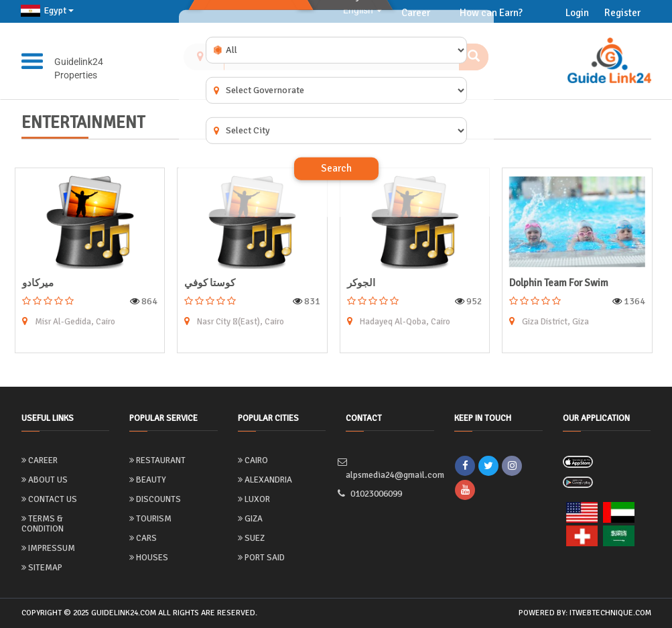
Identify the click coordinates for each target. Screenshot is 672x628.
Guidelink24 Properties (79, 68)
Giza (250, 519)
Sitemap (42, 568)
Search (336, 168)
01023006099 (378, 494)
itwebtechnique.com (610, 613)
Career (40, 460)
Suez (251, 538)
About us (45, 480)
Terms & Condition (43, 524)
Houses (149, 558)
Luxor (254, 499)
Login (577, 13)
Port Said (261, 558)
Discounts (155, 499)
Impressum (48, 548)
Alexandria (265, 480)
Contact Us (49, 499)
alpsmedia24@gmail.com (390, 469)
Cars (143, 538)
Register (622, 13)
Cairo (253, 460)
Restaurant (157, 460)
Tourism (150, 519)
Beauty (148, 480)
